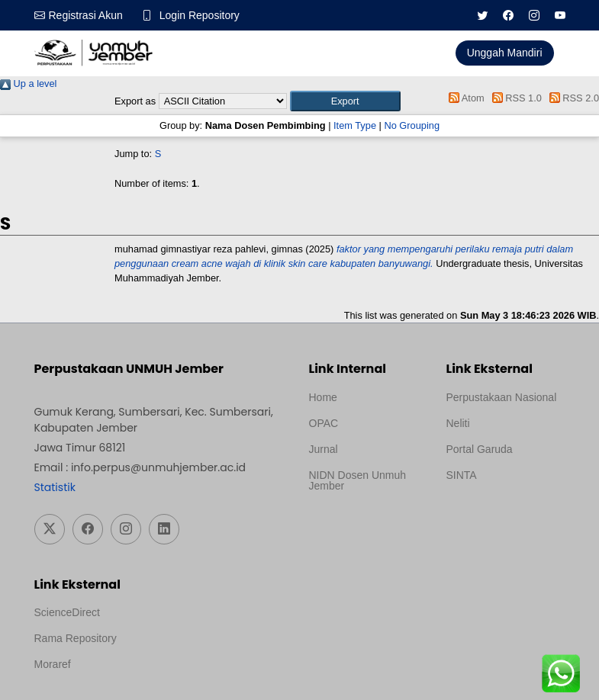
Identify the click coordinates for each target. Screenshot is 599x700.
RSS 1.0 (514, 98)
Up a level (28, 83)
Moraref (53, 664)
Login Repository (200, 15)
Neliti (458, 423)
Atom (464, 98)
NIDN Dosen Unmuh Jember (358, 480)
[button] (345, 101)
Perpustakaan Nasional (502, 397)
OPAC (324, 423)
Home (323, 397)
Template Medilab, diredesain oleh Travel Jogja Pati (499, 512)
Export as (135, 101)
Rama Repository (76, 638)
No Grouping (412, 125)
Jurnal (324, 449)
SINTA (462, 475)
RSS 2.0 (572, 98)
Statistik (55, 487)
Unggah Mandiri (505, 53)
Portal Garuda (480, 449)
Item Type (355, 125)
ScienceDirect (67, 612)
